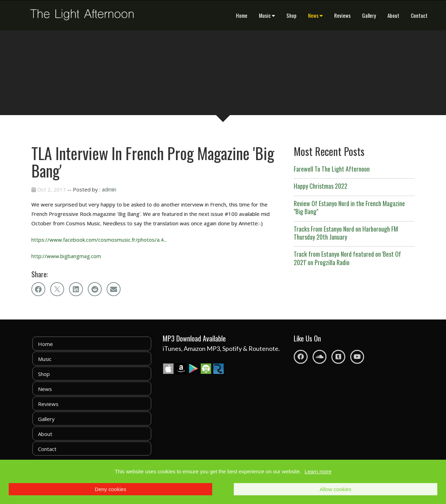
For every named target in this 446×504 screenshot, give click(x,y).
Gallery (369, 15)
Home (242, 15)
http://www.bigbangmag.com (66, 256)
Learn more (318, 471)
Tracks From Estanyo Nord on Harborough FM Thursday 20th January (346, 233)
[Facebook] (301, 357)
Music (267, 15)
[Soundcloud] (320, 357)
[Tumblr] (338, 357)
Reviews (342, 15)
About (393, 15)
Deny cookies (110, 489)
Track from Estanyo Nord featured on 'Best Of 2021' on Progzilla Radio (347, 258)
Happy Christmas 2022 (321, 186)
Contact (419, 15)
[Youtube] (357, 357)
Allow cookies (335, 489)
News (315, 15)
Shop (291, 15)
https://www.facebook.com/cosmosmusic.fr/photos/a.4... (99, 240)
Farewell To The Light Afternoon (332, 169)
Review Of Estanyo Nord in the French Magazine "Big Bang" (349, 207)
